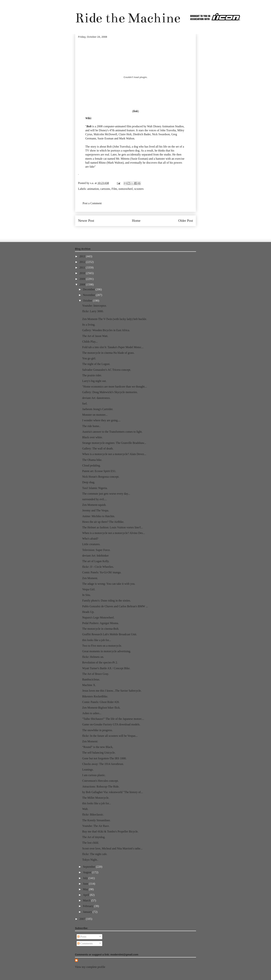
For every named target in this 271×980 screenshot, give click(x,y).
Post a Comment (92, 203)
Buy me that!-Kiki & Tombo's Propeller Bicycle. (110, 831)
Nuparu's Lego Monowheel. (98, 617)
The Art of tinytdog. (94, 837)
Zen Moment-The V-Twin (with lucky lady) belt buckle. (115, 319)
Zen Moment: (90, 741)
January (88, 912)
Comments (85, 943)
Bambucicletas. (91, 679)
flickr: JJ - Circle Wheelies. (98, 567)
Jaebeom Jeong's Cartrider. (98, 409)
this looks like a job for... (97, 640)
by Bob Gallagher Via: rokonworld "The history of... (113, 792)
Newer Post (86, 221)
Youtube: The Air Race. (96, 826)
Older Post (186, 221)
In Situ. (86, 595)
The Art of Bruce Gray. (96, 674)
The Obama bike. (92, 460)
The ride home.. (91, 426)
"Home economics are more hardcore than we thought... (115, 387)
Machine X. (89, 685)
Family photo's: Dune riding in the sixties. (107, 601)
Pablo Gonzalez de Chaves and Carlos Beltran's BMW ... (115, 606)
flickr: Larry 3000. (93, 311)
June (86, 884)
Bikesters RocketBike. (95, 696)
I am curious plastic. (94, 775)
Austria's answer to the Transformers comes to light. (112, 432)
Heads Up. (88, 612)
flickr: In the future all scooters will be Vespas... (110, 736)
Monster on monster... (95, 415)
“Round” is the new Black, (98, 747)
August (87, 872)
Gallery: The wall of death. (98, 448)
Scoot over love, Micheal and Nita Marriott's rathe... (112, 848)
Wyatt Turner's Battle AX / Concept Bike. (106, 668)
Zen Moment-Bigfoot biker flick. (101, 708)
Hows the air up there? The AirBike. (103, 522)
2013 (83, 256)
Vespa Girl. (89, 589)
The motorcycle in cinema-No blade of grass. (108, 353)
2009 (83, 279)
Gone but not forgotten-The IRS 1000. (104, 758)
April (86, 895)
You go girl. (89, 358)
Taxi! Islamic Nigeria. (95, 488)
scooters (139, 189)
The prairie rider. (92, 375)
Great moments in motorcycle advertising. (107, 651)
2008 (83, 285)
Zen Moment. (90, 578)
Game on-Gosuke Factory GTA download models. (111, 724)
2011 (83, 268)
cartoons (105, 189)
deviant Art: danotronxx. (96, 398)
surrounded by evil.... (94, 499)
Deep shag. (89, 482)
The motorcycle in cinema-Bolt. (101, 629)
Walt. (85, 809)
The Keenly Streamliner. (96, 820)
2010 (83, 273)
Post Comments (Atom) (143, 231)
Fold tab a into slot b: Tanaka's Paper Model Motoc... (113, 347)
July (86, 878)
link (135, 111)
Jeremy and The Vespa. (96, 510)
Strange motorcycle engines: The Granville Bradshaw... (114, 443)
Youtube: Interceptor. (94, 306)
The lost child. (91, 843)
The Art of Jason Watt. (95, 336)
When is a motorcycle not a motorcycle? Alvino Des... (114, 533)
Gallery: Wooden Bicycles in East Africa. (106, 330)
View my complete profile (90, 967)
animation (93, 189)
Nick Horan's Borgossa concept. (101, 477)
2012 (83, 262)
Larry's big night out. (94, 381)
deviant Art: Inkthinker (95, 556)
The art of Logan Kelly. (96, 561)
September (89, 867)
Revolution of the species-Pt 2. (100, 662)
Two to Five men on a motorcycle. (102, 646)
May (86, 889)
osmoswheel (126, 189)
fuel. (85, 404)
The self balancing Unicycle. (99, 753)
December (89, 289)
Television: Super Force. (96, 550)
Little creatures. (91, 544)
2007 (83, 919)
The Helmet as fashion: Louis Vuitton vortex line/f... (113, 527)
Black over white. (92, 437)
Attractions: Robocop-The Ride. (101, 787)
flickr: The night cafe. (95, 854)
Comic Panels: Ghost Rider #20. (101, 702)
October (88, 301)
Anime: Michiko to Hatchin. (99, 516)
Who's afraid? (90, 539)
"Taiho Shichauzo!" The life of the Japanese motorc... (113, 719)
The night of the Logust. (96, 364)
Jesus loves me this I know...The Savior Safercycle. (112, 691)
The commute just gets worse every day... (106, 494)
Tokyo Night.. (90, 860)
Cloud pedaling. (91, 465)
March (87, 900)
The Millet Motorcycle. (96, 798)
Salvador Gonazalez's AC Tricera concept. (107, 370)
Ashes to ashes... (92, 713)
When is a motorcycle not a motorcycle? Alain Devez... (114, 454)
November (89, 295)
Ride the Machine (128, 18)
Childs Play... (90, 342)
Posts (82, 937)
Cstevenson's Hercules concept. (100, 781)
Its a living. (89, 325)
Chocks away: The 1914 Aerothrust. (103, 764)
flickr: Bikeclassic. (93, 814)
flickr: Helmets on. (93, 657)
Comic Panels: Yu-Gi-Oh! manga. (102, 572)
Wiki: (89, 118)
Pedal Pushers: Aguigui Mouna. (101, 623)
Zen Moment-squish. (94, 505)
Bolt (89, 126)
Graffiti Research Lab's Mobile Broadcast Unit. (110, 634)
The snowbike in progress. (97, 730)
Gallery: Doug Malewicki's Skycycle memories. (110, 392)
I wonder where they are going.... (101, 420)
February (89, 906)
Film (114, 189)
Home (136, 221)
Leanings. (88, 770)
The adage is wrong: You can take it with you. (109, 584)
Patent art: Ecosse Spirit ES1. (99, 471)
